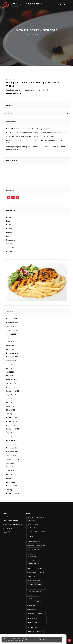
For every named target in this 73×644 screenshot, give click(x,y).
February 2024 (12, 380)
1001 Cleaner (8, 517)
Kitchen (9, 232)
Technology (11, 248)
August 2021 (11, 463)
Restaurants (11, 240)
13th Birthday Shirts (10, 521)
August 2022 (11, 433)
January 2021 (11, 490)
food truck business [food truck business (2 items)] (34, 581)
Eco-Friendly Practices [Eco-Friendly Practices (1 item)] (33, 560)
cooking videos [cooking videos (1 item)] (31, 521)
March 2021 (11, 482)
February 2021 (12, 486)
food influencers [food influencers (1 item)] (32, 573)
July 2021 (10, 467)
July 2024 (10, 364)
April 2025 (10, 345)
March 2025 (11, 349)
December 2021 (12, 448)
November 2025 (12, 323)
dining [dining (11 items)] (32, 536)
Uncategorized (12, 251)
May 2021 (10, 475)
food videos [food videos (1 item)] (30, 585)
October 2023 (11, 387)
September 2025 (13, 330)
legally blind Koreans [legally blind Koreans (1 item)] (33, 595)
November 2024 (12, 357)
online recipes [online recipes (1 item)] (31, 605)
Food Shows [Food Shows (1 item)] (42, 573)
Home (29, 35)
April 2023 (10, 406)
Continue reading (14, 94)
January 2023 (11, 414)
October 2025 (11, 326)
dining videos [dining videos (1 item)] (31, 553)
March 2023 (11, 410)
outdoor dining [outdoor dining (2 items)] (33, 609)
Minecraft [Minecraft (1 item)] (30, 598)
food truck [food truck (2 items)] (31, 577)
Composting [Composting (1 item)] (40, 517)
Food (14, 79)
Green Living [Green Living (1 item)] (41, 588)
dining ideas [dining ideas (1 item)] (31, 545)
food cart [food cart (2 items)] (39, 568)
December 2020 (12, 494)
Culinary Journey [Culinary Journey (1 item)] (32, 528)
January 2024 (11, 383)
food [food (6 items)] (30, 568)
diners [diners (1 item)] (44, 531)
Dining (8, 79)
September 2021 (12, 459)
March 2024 (11, 376)
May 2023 (10, 402)
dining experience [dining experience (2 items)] (34, 542)
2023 (35, 35)
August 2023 (11, 395)
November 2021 (12, 452)
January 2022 (11, 444)
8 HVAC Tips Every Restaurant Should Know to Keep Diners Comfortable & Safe (36, 133)
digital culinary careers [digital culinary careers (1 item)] (33, 531)
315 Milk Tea (7, 528)
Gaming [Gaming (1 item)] (39, 585)
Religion (9, 236)
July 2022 (10, 437)
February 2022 (12, 440)
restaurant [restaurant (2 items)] (41, 614)
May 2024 (10, 368)
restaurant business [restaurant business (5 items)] (33, 620)
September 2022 (13, 429)
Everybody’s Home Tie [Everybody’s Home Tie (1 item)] (33, 564)
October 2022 (11, 425)
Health (9, 225)
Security (9, 244)
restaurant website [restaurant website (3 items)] (36, 632)
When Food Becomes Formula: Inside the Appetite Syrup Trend (31, 136)
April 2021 (10, 478)
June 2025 (10, 342)
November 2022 (12, 421)
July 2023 (10, 399)
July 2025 (10, 338)
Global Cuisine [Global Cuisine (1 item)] (31, 588)
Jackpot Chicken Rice (27, 4)
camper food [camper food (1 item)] (31, 517)
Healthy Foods (12, 229)
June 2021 (10, 471)
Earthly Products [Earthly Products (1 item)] (32, 557)
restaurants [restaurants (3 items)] (32, 627)
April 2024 (10, 372)
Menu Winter (8, 532)
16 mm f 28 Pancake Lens (12, 524)
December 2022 (12, 418)
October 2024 (12, 361)
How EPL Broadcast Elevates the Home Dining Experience (29, 129)
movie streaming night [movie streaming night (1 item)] (33, 602)
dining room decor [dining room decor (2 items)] (34, 549)
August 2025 (11, 334)
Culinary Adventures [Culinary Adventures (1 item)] (33, 524)
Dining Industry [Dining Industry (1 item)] (41, 545)
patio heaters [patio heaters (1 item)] (31, 614)
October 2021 (11, 456)
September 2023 (13, 391)
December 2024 (12, 353)
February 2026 (12, 319)
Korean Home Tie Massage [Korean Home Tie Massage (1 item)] (34, 591)
